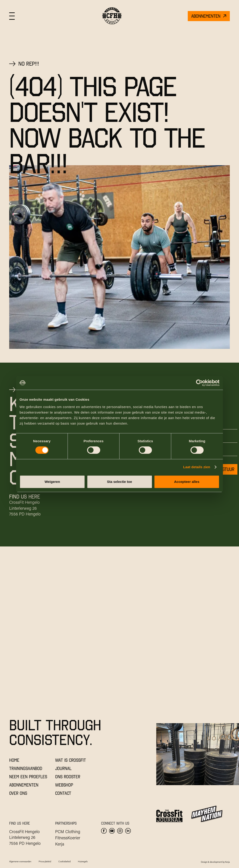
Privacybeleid (45, 861)
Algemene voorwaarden (20, 861)
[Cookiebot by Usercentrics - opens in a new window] (199, 383)
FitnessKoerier (68, 838)
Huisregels (83, 861)
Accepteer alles (187, 482)
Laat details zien (197, 467)
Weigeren (52, 482)
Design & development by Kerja (215, 862)
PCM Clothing (68, 832)
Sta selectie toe (119, 482)
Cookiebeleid (64, 861)
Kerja (60, 844)
